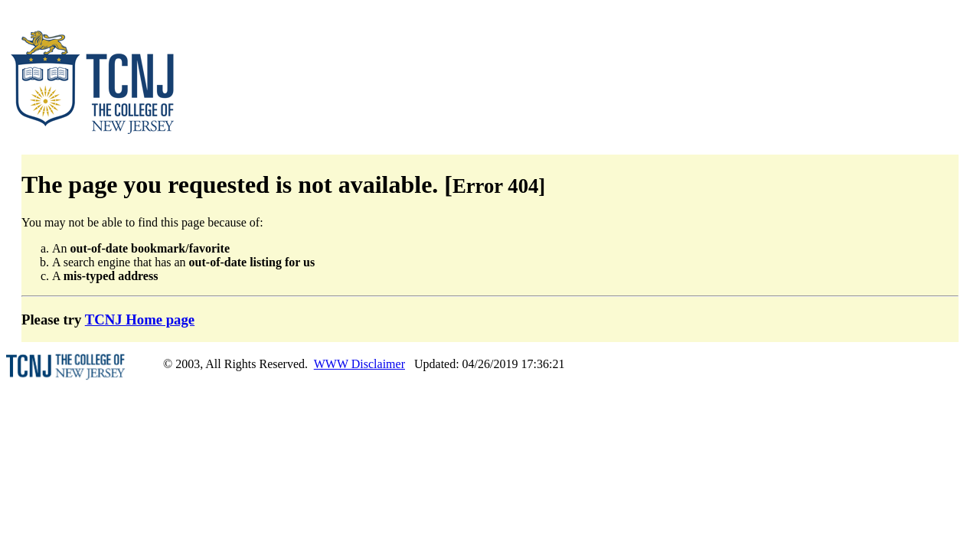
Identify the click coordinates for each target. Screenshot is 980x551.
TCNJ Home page (140, 320)
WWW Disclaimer (359, 364)
